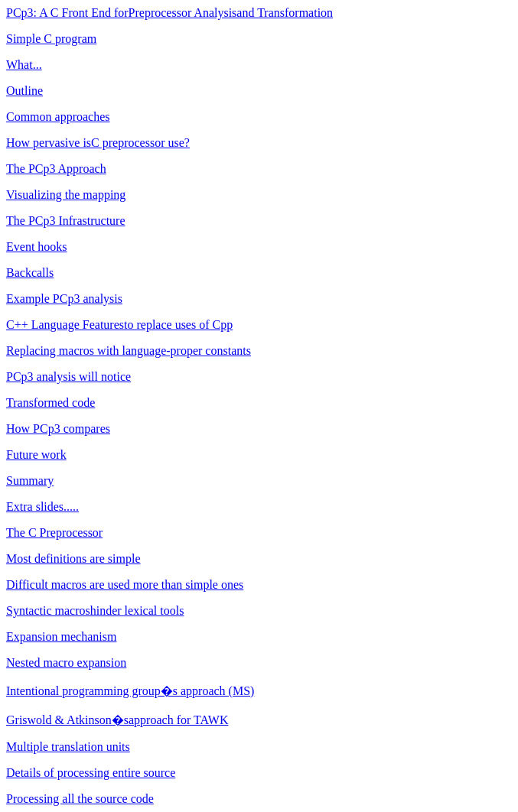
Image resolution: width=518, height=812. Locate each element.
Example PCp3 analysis (64, 299)
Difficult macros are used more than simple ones (125, 585)
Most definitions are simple (73, 559)
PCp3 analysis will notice (68, 377)
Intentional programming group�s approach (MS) (130, 691)
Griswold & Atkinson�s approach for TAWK (117, 720)
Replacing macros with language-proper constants (129, 351)
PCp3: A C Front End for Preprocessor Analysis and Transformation (169, 13)
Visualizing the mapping (66, 195)
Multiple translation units (68, 747)
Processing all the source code (80, 799)
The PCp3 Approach (56, 169)
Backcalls (30, 273)
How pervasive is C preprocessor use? (98, 143)
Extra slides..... (42, 507)
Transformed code (50, 403)
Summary (30, 481)
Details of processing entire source (91, 773)
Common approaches (58, 117)
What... (24, 65)
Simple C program (51, 39)
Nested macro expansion (66, 663)
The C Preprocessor (54, 533)
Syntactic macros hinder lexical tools (95, 611)
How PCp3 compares (58, 429)
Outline (24, 91)
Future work (36, 455)
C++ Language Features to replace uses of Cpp (119, 325)
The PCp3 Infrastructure (66, 221)
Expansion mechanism (61, 637)
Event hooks (37, 247)
